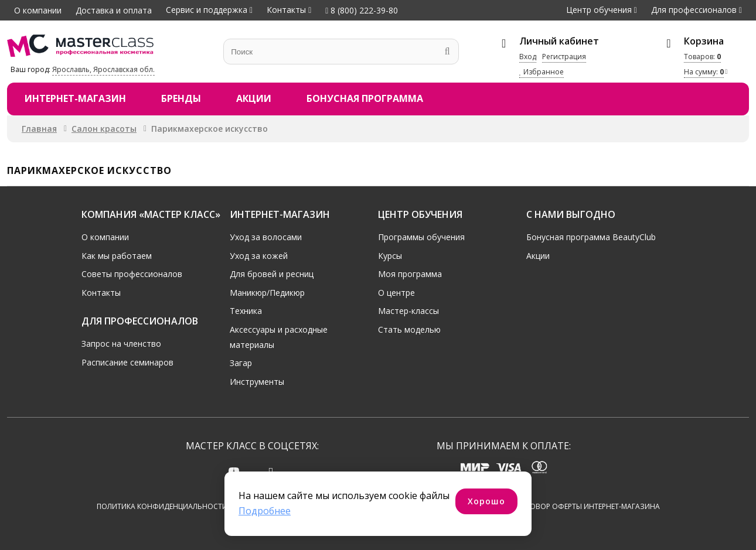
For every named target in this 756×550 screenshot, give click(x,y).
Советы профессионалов (132, 274)
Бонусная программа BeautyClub (591, 237)
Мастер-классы (408, 311)
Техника (246, 311)
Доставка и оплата (114, 10)
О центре (396, 293)
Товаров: (702, 57)
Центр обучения (599, 10)
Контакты (286, 10)
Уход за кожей (259, 255)
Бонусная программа (365, 98)
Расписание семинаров (127, 362)
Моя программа (410, 274)
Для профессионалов (694, 10)
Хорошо (486, 501)
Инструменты (257, 382)
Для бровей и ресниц (272, 274)
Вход (528, 57)
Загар (241, 363)
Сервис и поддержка (207, 10)
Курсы (390, 255)
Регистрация (564, 57)
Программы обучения (421, 237)
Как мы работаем (117, 255)
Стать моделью (409, 329)
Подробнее (265, 511)
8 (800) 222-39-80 (362, 10)
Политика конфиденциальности (162, 506)
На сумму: (704, 72)
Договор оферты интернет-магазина (588, 506)
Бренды (181, 98)
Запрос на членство (121, 344)
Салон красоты (104, 129)
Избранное (542, 72)
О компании (38, 10)
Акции (254, 98)
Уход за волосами (266, 237)
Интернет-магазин (75, 98)
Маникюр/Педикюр (267, 293)
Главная (39, 129)
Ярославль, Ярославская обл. (103, 69)
